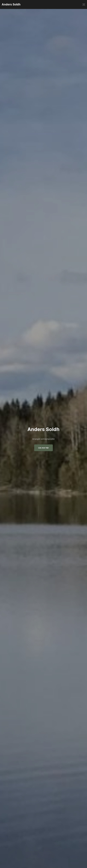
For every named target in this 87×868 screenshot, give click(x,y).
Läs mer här (43, 448)
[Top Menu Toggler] (84, 4)
